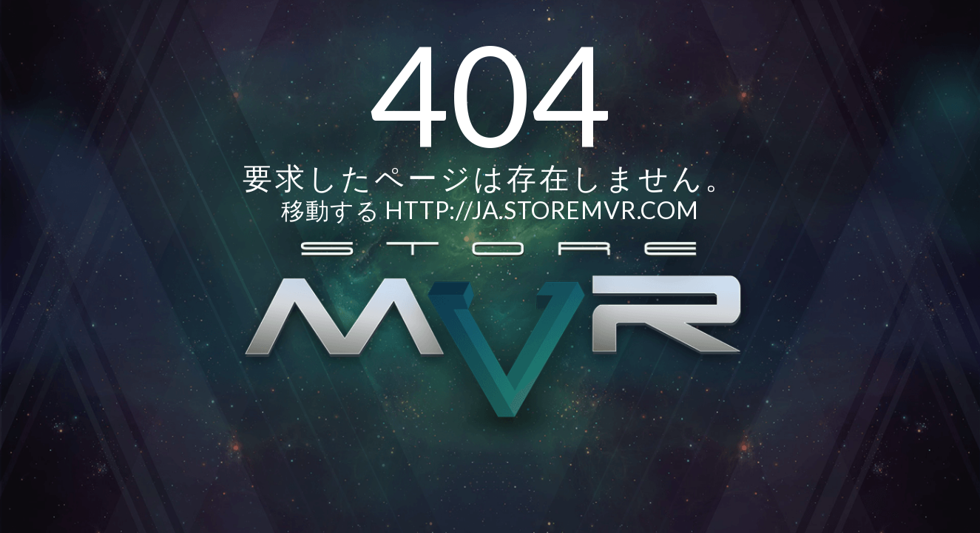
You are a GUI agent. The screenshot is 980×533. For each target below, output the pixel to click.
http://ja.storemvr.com (542, 210)
